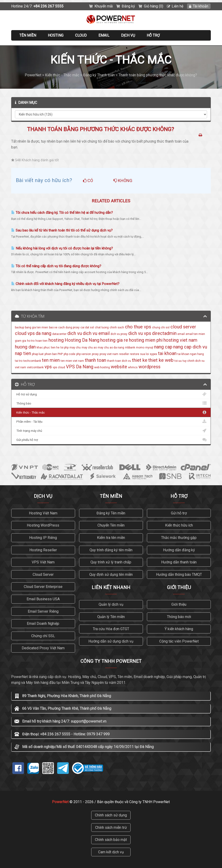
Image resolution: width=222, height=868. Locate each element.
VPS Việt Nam (43, 562)
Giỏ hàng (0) (154, 6)
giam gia (21, 341)
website (119, 367)
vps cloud (59, 367)
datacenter (59, 334)
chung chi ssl (161, 327)
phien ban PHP (54, 354)
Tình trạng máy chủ (111, 431)
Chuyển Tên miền (111, 525)
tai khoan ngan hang (191, 354)
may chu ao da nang (111, 348)
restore (135, 354)
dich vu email (96, 333)
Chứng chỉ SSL (43, 636)
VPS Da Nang (80, 367)
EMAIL (104, 35)
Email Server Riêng (43, 611)
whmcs (133, 367)
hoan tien (42, 341)
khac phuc (43, 348)
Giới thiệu (179, 604)
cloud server (183, 327)
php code (69, 354)
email (181, 334)
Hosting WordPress (43, 525)
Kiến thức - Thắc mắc (111, 412)
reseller (124, 354)
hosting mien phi (146, 340)
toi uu (178, 361)
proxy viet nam (109, 354)
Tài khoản (201, 6)
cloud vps (25, 333)
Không (123, 181)
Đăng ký (128, 6)
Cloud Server (43, 575)
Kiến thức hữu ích (179, 525)
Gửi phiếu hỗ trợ (111, 440)
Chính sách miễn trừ (111, 828)
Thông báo (111, 403)
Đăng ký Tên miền (111, 513)
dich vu (75, 333)
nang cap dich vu (190, 347)
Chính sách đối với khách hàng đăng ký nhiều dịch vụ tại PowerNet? (65, 284)
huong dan (25, 347)
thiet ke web (161, 360)
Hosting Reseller (43, 550)
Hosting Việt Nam (43, 513)
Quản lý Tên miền (111, 617)
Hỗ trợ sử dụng (111, 394)
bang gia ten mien (36, 327)
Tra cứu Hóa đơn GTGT (111, 629)
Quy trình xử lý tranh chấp (111, 562)
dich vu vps (140, 333)
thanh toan (95, 360)
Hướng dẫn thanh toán (179, 562)
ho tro (31, 341)
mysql (149, 348)
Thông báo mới (179, 617)
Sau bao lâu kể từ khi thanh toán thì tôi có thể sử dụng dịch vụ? (62, 230)
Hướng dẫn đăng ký (179, 550)
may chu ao (89, 348)
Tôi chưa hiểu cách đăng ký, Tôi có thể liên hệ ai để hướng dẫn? (62, 213)
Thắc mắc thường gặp (179, 538)
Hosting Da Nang (82, 340)
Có (88, 181)
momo (140, 348)
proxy (95, 354)
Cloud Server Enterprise (43, 587)
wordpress (149, 367)
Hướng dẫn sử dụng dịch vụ (111, 641)
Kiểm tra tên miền (111, 538)
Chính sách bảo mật (111, 840)
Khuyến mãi (104, 6)
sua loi (144, 354)
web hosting (102, 367)
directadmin (164, 333)
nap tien (23, 353)
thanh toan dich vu (119, 361)
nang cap (163, 347)
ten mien (51, 360)
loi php (64, 348)
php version (84, 354)
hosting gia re (114, 340)
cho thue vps (138, 327)
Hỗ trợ (153, 35)
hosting (56, 340)
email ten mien (195, 334)
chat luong (102, 327)
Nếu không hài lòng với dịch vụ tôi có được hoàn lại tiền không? (62, 248)
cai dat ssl (87, 327)
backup (19, 327)
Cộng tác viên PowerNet (179, 641)
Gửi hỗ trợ (179, 513)
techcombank (32, 361)
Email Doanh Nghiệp (43, 624)
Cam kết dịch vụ (111, 852)
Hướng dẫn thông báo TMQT (179, 575)
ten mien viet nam (72, 361)
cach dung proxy (69, 327)
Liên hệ (177, 6)
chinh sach (117, 327)
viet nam (21, 367)
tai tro (19, 361)
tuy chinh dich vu (194, 361)
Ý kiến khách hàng (179, 629)
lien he (55, 348)
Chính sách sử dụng (111, 815)
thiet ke (140, 360)
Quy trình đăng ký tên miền (111, 550)
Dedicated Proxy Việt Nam (43, 648)
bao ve (53, 327)
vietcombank (35, 367)
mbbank (130, 348)
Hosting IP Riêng (43, 538)
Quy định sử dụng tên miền (111, 575)
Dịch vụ (128, 35)
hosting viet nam (180, 340)
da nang (43, 333)
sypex (153, 354)
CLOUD (81, 35)
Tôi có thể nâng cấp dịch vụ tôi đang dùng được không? (56, 266)
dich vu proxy (119, 334)
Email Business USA (43, 599)
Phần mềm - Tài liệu (111, 422)
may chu (75, 348)
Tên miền (28, 35)
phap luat (38, 354)
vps (48, 367)
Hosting (56, 35)
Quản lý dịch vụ (111, 604)
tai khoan (167, 353)
